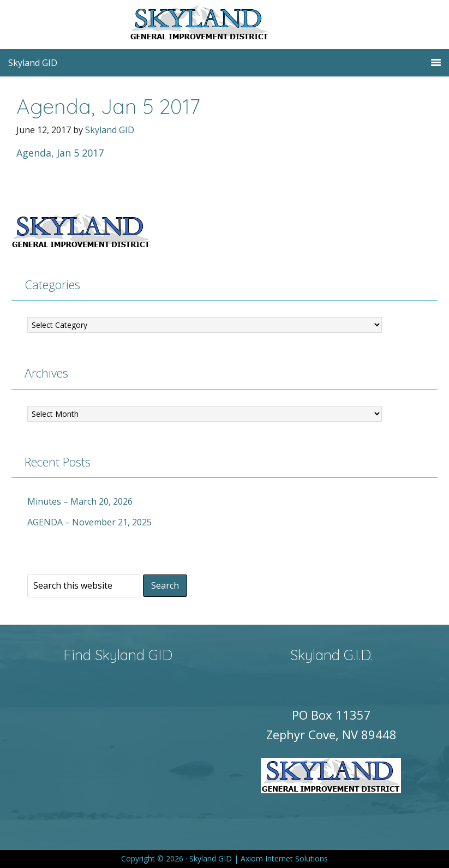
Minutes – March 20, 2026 (80, 501)
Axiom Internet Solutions (284, 858)
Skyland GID (225, 25)
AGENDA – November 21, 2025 (89, 522)
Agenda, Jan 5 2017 (60, 153)
